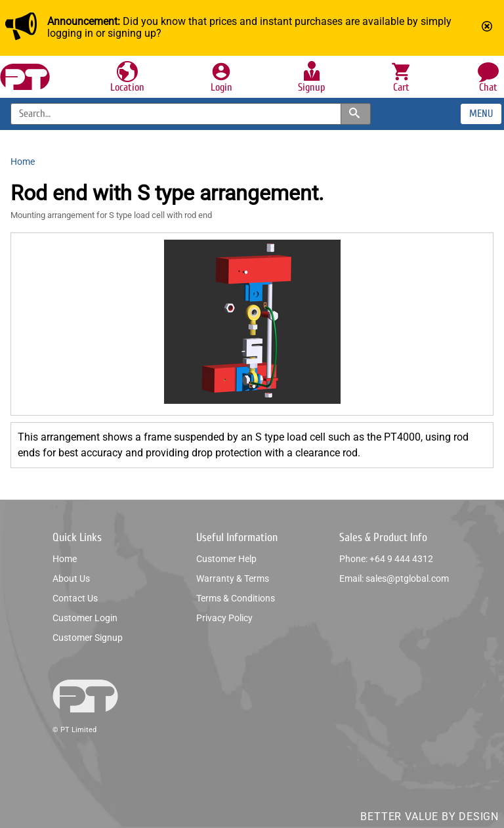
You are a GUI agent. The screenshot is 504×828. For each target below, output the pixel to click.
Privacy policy (224, 618)
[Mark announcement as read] (488, 28)
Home (65, 559)
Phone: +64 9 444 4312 (386, 559)
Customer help (226, 559)
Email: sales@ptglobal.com (394, 578)
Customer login (85, 618)
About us (71, 578)
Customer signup (88, 638)
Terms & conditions (236, 598)
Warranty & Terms (233, 578)
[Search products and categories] (356, 114)
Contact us (75, 598)
